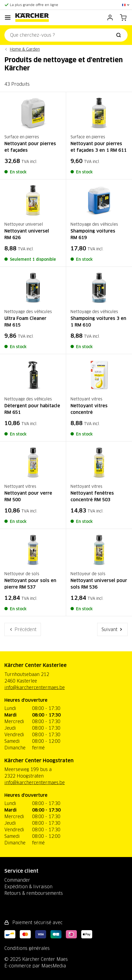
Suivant (112, 629)
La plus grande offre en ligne (34, 5)
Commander (17, 880)
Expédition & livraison (28, 887)
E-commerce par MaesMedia (35, 966)
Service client (21, 871)
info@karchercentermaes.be (35, 687)
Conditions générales (27, 948)
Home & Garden (25, 49)
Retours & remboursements (34, 893)
